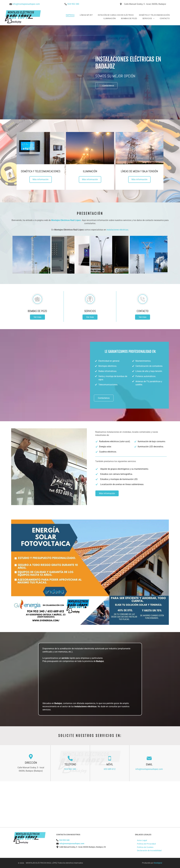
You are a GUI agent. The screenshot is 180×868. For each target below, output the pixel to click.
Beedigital (158, 863)
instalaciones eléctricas (117, 230)
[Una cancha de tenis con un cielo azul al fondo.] (31, 255)
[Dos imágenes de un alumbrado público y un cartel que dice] (110, 255)
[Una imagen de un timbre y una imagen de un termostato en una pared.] (71, 255)
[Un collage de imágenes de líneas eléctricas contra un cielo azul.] (149, 255)
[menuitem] (70, 15)
